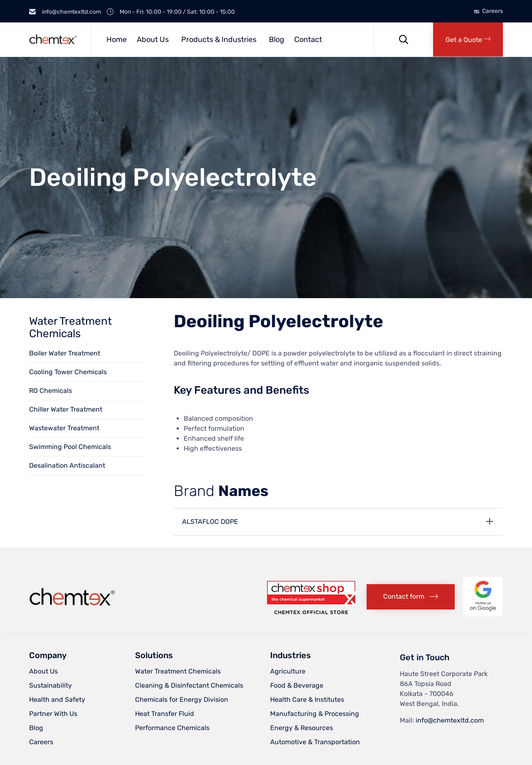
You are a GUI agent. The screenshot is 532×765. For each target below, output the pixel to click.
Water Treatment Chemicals (178, 671)
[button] (468, 39)
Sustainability (50, 685)
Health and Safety (57, 700)
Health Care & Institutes (307, 700)
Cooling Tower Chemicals (68, 372)
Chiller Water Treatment (66, 409)
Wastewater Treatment (64, 428)
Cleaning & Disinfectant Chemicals (189, 685)
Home (117, 39)
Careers (493, 11)
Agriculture (288, 671)
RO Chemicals (50, 391)
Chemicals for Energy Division (182, 700)
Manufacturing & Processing (315, 714)
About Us (153, 39)
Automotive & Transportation (315, 742)
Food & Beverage (297, 685)
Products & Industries (219, 39)
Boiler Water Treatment (65, 353)
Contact (308, 39)
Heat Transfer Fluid (165, 714)
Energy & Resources (302, 728)
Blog (277, 39)
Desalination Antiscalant (67, 465)
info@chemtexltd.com (450, 720)
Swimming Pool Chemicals (70, 447)
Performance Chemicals (172, 728)
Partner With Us (53, 714)
